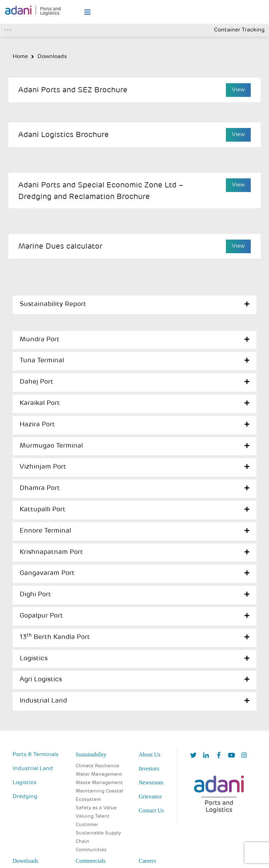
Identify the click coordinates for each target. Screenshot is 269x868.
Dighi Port (35, 595)
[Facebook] (219, 756)
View (238, 90)
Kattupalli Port (43, 510)
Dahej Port (36, 382)
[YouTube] (232, 756)
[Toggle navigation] (8, 29)
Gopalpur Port (41, 616)
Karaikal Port (40, 403)
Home (20, 57)
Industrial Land (43, 701)
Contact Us (151, 810)
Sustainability (91, 755)
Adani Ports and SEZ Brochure (73, 90)
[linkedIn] (206, 756)
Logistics (34, 659)
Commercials (91, 861)
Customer (87, 825)
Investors (149, 769)
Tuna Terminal (42, 361)
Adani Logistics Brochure (64, 135)
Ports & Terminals (36, 755)
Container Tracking (239, 30)
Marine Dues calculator (60, 247)
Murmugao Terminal (51, 446)
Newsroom (151, 782)
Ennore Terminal (45, 531)
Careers (147, 861)
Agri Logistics (41, 680)
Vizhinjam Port (43, 467)
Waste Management (99, 783)
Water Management (99, 774)
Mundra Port (40, 340)
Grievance (150, 796)
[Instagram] (244, 756)
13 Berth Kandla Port (55, 637)
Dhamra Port (40, 488)
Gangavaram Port (47, 573)
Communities (91, 850)
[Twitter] (193, 756)
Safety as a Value (96, 808)
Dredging (25, 797)
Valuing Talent (93, 816)
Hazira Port (37, 425)
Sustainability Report (53, 304)
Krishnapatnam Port (51, 552)
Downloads (52, 57)
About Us (150, 755)
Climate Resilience (97, 766)
